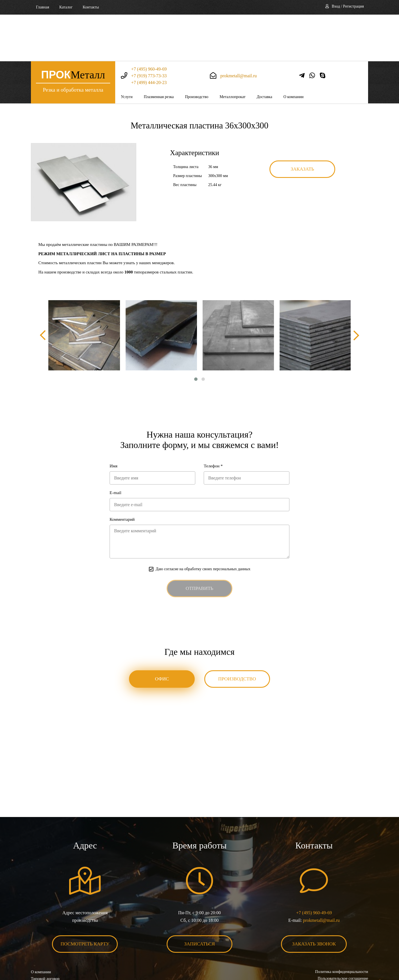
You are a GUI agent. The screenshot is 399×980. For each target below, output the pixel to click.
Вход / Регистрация (348, 6)
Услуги (127, 50)
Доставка (265, 50)
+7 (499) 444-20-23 (149, 36)
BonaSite (362, 958)
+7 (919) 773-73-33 (149, 29)
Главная (43, 7)
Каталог (66, 7)
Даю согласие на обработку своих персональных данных (203, 524)
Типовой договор (45, 933)
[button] (196, 333)
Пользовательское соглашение (343, 933)
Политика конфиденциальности (342, 927)
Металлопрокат (232, 50)
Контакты (91, 7)
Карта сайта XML (46, 947)
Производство (197, 50)
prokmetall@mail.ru (239, 29)
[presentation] (44, 289)
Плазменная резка (159, 50)
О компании (293, 50)
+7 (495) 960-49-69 (149, 22)
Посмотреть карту (85, 899)
